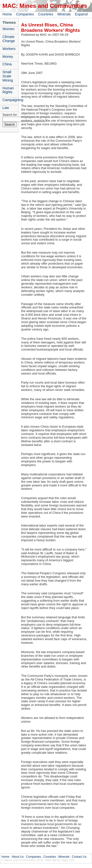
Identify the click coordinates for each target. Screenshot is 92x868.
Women (8, 29)
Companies (25, 14)
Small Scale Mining (8, 76)
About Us (18, 857)
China (7, 64)
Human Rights (8, 90)
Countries (46, 14)
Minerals (64, 14)
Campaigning (10, 100)
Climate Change (9, 39)
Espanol (81, 14)
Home (7, 14)
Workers (9, 49)
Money (8, 57)
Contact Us (79, 857)
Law (6, 108)
